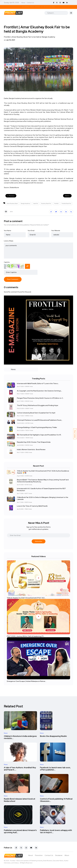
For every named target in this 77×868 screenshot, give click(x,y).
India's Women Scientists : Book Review (31, 450)
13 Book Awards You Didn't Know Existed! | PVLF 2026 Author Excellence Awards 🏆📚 (43, 472)
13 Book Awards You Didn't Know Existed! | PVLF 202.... (26, 598)
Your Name (8, 231)
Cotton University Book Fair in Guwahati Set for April (36, 413)
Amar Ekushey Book (12, 204)
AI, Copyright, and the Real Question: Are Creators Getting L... (40, 391)
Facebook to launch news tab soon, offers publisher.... (55, 769)
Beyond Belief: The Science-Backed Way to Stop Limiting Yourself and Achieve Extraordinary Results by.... (43, 481)
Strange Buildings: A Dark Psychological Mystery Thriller (37, 427)
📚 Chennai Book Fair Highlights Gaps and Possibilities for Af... (39, 435)
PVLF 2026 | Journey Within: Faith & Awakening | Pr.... (26, 636)
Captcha (7, 262)
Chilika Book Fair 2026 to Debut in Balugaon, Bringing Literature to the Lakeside (43, 498)
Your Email (31, 231)
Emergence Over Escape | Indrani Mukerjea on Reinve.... (27, 681)
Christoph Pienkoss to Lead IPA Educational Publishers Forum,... (40, 420)
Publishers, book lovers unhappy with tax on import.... (56, 831)
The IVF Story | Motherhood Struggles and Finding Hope (38, 405)
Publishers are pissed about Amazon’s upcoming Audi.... (20, 831)
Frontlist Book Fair (66, 204)
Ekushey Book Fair (46, 204)
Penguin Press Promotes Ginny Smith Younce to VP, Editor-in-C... (40, 398)
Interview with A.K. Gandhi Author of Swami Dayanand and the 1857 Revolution (41, 490)
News (6, 733)
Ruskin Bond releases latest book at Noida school (20, 800)
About (23, 3)
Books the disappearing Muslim (53, 736)
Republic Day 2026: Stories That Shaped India (34, 442)
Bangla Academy (26, 204)
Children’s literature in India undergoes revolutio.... (20, 737)
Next (67, 196)
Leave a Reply (9, 241)
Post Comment (13, 279)
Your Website (56, 231)
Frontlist (56, 204)
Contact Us (30, 3)
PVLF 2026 (75, 434)
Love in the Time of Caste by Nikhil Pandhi (32, 506)
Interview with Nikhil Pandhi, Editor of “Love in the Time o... (38, 383)
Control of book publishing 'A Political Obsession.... (56, 800)
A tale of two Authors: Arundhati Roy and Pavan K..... (20, 769)
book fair (36, 204)
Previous (11, 196)
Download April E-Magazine (38, 7)
